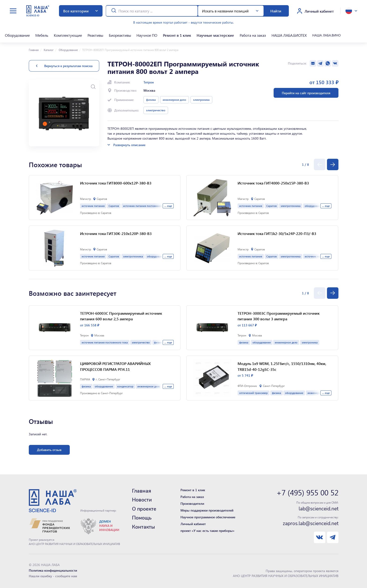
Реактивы (95, 35)
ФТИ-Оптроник (247, 386)
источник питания (93, 206)
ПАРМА (85, 379)
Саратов (114, 206)
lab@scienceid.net (319, 509)
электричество (156, 110)
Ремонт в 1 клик (177, 35)
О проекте (144, 509)
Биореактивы (120, 35)
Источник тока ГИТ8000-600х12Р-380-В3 (116, 183)
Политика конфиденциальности (53, 570)
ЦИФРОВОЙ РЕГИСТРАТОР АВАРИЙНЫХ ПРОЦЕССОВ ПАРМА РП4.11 (115, 366)
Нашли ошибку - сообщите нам (53, 576)
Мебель (42, 35)
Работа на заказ (253, 35)
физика (151, 100)
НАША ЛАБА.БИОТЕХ (289, 35)
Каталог (48, 50)
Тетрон (149, 82)
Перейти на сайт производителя (306, 93)
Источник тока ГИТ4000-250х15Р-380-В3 (273, 183)
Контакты (143, 527)
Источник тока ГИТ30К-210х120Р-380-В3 (116, 233)
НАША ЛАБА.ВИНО (327, 35)
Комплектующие (68, 35)
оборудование (104, 386)
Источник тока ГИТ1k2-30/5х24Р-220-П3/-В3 (277, 233)
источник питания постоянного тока (146, 206)
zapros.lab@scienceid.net (311, 523)
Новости (142, 500)
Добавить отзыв (49, 450)
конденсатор (125, 386)
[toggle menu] (13, 11)
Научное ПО (147, 35)
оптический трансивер (253, 393)
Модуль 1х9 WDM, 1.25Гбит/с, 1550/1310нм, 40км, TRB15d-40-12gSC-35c (282, 366)
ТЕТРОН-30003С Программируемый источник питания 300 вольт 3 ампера (279, 316)
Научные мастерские (215, 35)
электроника (201, 100)
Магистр (86, 199)
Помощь (142, 518)
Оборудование (17, 35)
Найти (276, 11)
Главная (34, 50)
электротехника (133, 256)
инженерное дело (174, 100)
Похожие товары (55, 164)
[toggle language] (351, 11)
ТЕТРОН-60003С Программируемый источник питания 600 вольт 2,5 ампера (121, 316)
